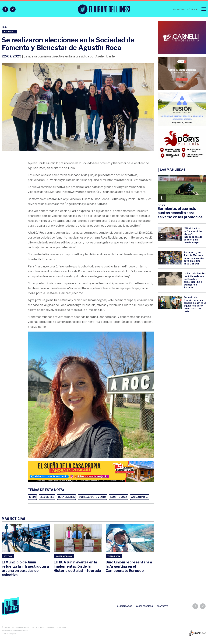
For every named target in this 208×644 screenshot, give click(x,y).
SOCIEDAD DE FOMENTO (92, 497)
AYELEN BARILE (140, 497)
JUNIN (32, 497)
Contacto (162, 606)
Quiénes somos (144, 606)
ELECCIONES (47, 497)
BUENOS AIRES (66, 497)
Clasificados (125, 606)
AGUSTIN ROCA (119, 497)
